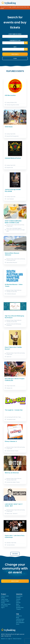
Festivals (18, 603)
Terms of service (17, 639)
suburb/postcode (15, 40)
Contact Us (19, 616)
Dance (18, 601)
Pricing (3, 603)
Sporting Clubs (20, 607)
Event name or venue (15, 34)
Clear (15, 58)
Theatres (18, 609)
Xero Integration (20, 622)
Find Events (15, 54)
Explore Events (5, 596)
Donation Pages (5, 601)
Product (3, 598)
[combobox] (15, 43)
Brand (18, 624)
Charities (18, 598)
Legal (9, 639)
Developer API (20, 621)
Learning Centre (20, 619)
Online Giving (4, 599)
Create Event (15, 581)
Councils (18, 599)
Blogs (18, 618)
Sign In (3, 607)
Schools (18, 606)
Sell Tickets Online (6, 604)
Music (18, 604)
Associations (19, 596)
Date (15, 47)
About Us (3, 639)
